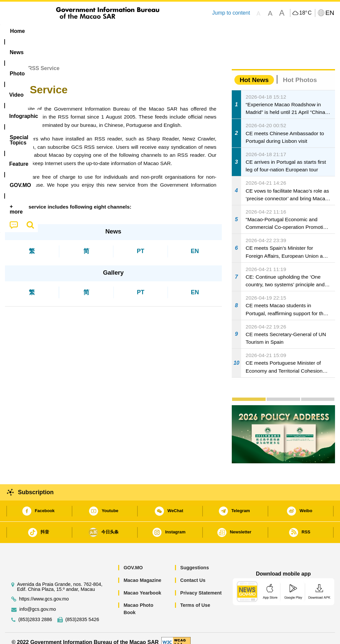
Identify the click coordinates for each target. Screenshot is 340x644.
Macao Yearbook (142, 585)
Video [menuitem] (101, 31)
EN (195, 244)
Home (12, 61)
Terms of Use (195, 598)
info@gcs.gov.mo (38, 602)
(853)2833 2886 (35, 612)
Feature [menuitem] (223, 31)
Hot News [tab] (254, 72)
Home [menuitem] (17, 31)
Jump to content (231, 13)
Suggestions (195, 560)
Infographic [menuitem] (136, 31)
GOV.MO (133, 560)
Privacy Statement (201, 585)
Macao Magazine (142, 573)
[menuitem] (45, 31)
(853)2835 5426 (82, 612)
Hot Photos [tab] (300, 72)
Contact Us (193, 573)
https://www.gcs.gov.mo (44, 592)
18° (305, 13)
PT (140, 244)
